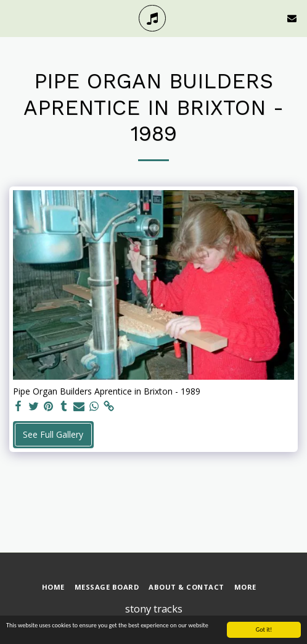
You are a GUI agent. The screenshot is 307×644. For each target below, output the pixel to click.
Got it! (264, 630)
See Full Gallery (53, 434)
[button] (14, 18)
